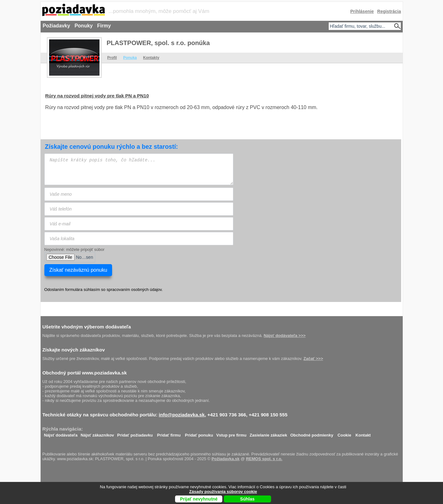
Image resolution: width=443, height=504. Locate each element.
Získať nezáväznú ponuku (78, 270)
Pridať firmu (169, 434)
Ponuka (130, 58)
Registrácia (389, 11)
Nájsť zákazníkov (97, 434)
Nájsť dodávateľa (61, 434)
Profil (112, 58)
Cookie (344, 434)
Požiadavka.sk (226, 459)
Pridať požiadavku (135, 434)
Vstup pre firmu (231, 434)
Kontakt (363, 434)
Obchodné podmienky (312, 434)
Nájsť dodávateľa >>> (285, 336)
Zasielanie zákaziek (268, 434)
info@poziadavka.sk (182, 415)
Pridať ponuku (199, 434)
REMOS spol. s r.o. (264, 459)
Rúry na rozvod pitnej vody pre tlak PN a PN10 (97, 96)
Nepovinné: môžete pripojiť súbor (74, 249)
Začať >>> (313, 359)
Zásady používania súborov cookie (223, 492)
